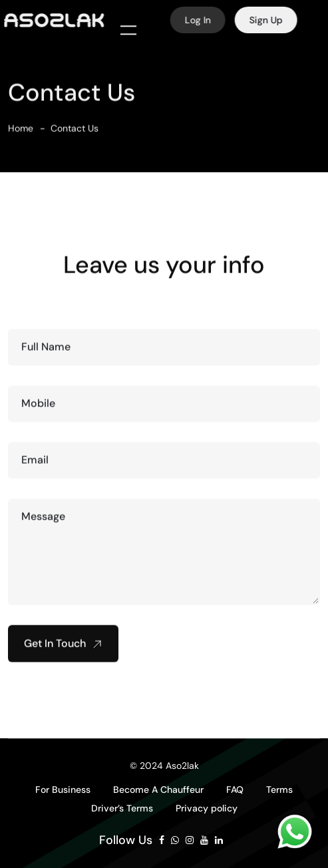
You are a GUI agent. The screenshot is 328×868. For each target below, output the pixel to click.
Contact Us (75, 133)
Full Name (46, 352)
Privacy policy (207, 808)
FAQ (235, 790)
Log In (203, 20)
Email (35, 465)
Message (43, 521)
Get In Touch (63, 648)
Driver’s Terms (122, 808)
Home (21, 133)
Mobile (38, 408)
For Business (63, 790)
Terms (279, 790)
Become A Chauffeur (158, 790)
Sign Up (271, 20)
